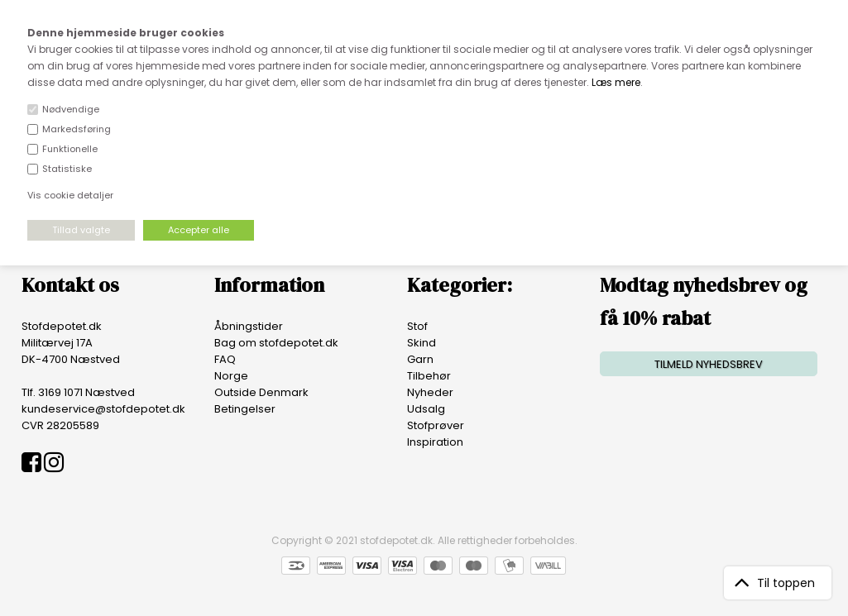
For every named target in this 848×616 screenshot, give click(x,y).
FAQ (225, 359)
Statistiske (67, 169)
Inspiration (435, 442)
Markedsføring (77, 129)
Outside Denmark (261, 392)
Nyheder (430, 392)
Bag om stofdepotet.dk (276, 343)
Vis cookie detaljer (70, 195)
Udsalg (426, 409)
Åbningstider (249, 326)
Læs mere (616, 82)
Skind (422, 343)
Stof (417, 326)
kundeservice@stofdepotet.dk (103, 409)
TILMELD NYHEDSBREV (709, 364)
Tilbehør (429, 376)
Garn (420, 359)
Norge (231, 376)
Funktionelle (70, 149)
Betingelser (245, 409)
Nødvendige (71, 109)
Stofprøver (436, 425)
